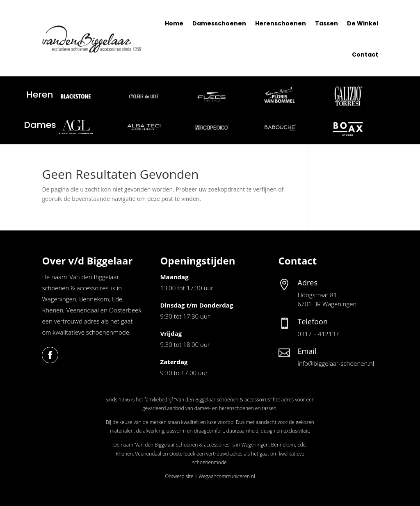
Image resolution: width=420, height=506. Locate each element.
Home (174, 23)
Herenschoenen (281, 23)
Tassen (326, 23)
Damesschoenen (219, 23)
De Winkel (363, 23)
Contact (365, 55)
